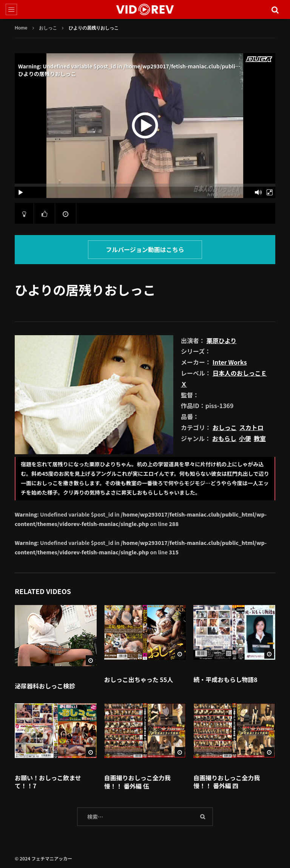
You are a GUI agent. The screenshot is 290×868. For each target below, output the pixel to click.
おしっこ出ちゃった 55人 (139, 679)
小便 (245, 438)
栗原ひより (222, 340)
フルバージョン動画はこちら (145, 249)
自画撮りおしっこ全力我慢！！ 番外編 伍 (137, 782)
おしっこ (48, 28)
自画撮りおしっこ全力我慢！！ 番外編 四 (227, 782)
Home (21, 28)
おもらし (224, 438)
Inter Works (230, 362)
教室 (260, 438)
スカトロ (251, 427)
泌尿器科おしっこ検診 (45, 686)
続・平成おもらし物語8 (225, 679)
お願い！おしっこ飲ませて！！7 (48, 782)
